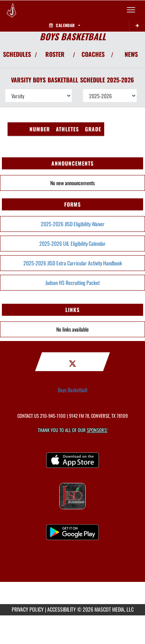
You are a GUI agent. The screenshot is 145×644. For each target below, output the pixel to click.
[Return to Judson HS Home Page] (11, 10)
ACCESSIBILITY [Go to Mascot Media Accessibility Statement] (62, 609)
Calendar (65, 25)
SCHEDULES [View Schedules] (17, 54)
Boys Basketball (72, 390)
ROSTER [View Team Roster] (55, 54)
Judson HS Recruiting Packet (72, 282)
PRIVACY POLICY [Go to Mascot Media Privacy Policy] (28, 609)
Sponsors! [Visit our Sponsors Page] (97, 430)
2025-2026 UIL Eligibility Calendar (72, 243)
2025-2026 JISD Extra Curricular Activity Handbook (73, 263)
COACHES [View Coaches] (93, 54)
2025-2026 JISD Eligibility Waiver (73, 224)
